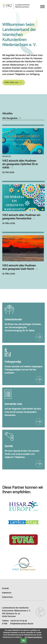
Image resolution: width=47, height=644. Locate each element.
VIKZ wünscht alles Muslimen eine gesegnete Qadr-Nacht (19, 267)
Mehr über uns (11, 82)
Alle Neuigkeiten (10, 118)
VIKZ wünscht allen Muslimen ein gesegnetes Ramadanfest (21, 217)
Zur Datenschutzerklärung (33, 637)
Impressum (7, 593)
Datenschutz (7, 597)
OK (23, 641)
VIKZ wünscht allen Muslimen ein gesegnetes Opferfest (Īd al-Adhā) (20, 164)
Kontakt (5, 588)
